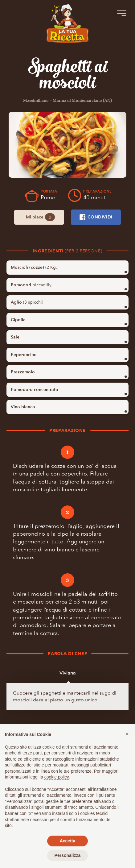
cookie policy (57, 777)
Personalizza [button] (68, 855)
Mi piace (40, 217)
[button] (127, 734)
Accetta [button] (68, 841)
